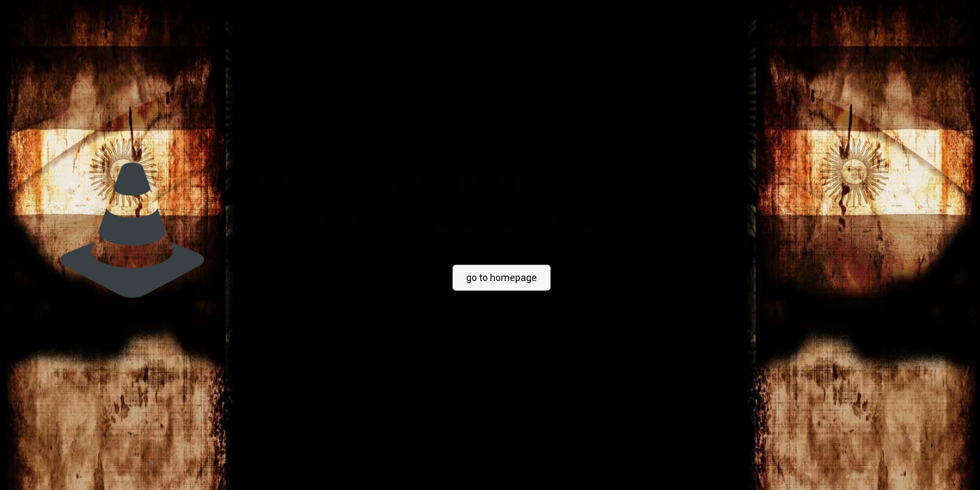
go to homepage (502, 278)
